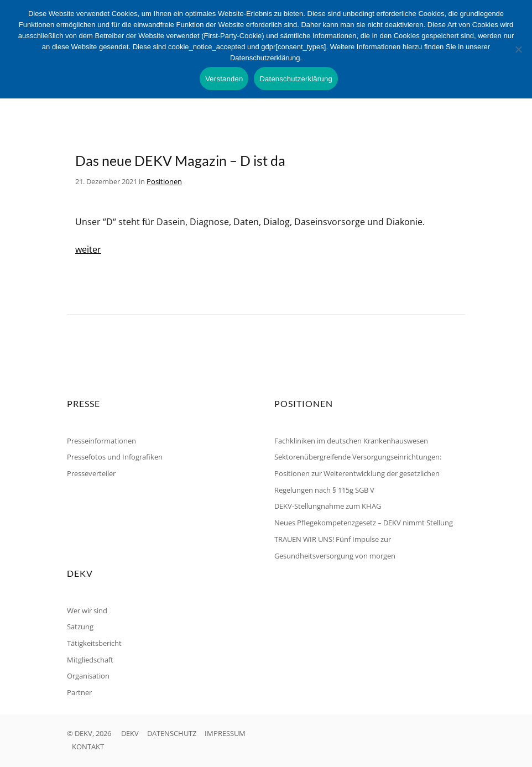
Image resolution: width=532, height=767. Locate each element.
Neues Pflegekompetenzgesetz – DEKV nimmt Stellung (364, 523)
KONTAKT (88, 747)
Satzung (80, 627)
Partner (79, 692)
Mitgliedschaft (90, 660)
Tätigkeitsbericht (94, 643)
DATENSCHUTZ (172, 733)
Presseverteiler (91, 473)
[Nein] (518, 49)
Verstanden (224, 79)
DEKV (130, 733)
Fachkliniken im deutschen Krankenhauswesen (351, 441)
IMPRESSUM (225, 733)
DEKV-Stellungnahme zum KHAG (328, 506)
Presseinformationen (101, 441)
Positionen (164, 181)
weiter (88, 249)
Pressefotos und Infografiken (115, 457)
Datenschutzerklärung (296, 79)
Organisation (88, 676)
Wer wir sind (87, 611)
